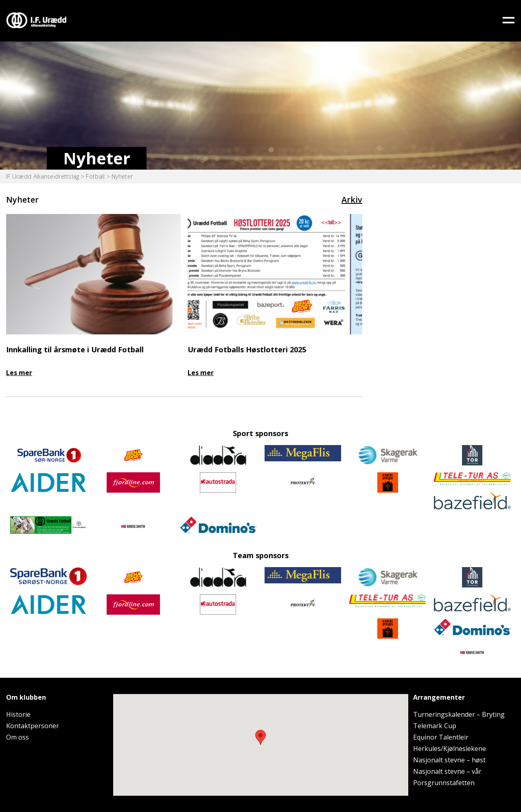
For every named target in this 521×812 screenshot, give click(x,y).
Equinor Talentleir (441, 737)
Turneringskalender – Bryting (459, 714)
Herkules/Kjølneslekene (450, 749)
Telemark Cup (435, 726)
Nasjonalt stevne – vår (447, 771)
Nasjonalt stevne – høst (449, 760)
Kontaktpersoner (33, 726)
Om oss (18, 737)
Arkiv (352, 200)
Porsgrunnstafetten (444, 783)
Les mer (19, 373)
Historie (18, 714)
